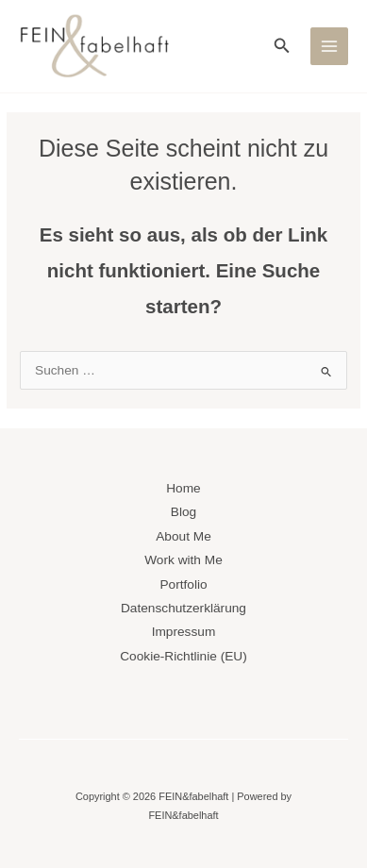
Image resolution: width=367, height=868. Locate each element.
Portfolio (183, 584)
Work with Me (183, 560)
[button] (282, 46)
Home (183, 488)
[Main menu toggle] (330, 47)
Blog (183, 512)
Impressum (184, 632)
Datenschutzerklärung (183, 608)
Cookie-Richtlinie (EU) (183, 656)
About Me (183, 536)
